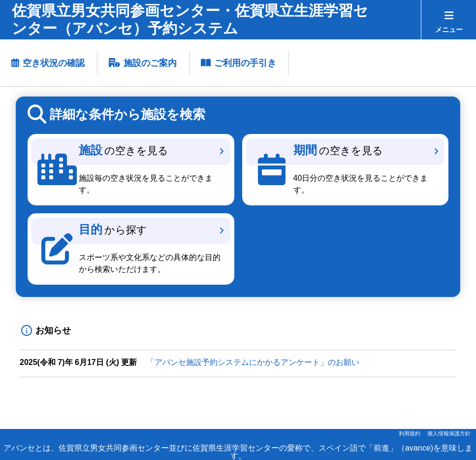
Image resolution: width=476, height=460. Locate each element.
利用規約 (410, 433)
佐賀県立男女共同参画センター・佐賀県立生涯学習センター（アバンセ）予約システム (190, 19)
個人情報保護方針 (449, 433)
